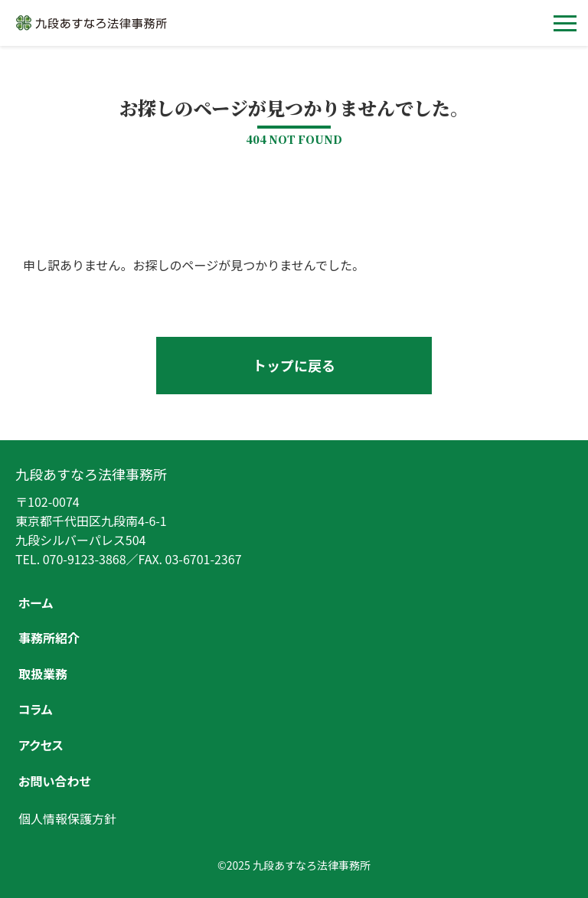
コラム (36, 709)
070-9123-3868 (85, 559)
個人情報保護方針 (67, 818)
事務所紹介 (49, 638)
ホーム (36, 602)
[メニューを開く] (565, 23)
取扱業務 (43, 674)
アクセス (41, 745)
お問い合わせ (54, 781)
